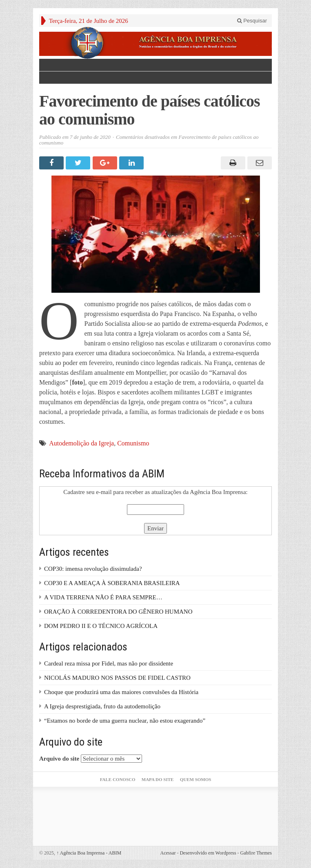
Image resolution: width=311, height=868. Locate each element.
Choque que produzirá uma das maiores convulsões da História (121, 692)
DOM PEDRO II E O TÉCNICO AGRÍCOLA (101, 626)
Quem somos (196, 779)
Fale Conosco (118, 779)
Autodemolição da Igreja (81, 443)
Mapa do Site (158, 779)
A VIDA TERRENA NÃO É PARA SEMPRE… (103, 597)
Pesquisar (252, 21)
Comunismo (133, 443)
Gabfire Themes (256, 853)
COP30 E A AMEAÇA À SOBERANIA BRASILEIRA (112, 583)
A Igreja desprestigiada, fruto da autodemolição (102, 706)
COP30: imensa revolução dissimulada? (93, 569)
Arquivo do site (59, 759)
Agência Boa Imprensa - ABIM (89, 853)
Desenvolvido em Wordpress (208, 853)
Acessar (168, 853)
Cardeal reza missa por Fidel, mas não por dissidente (109, 663)
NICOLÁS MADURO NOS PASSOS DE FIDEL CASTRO (117, 678)
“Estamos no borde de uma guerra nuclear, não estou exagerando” (125, 721)
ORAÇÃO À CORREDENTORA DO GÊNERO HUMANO (118, 612)
